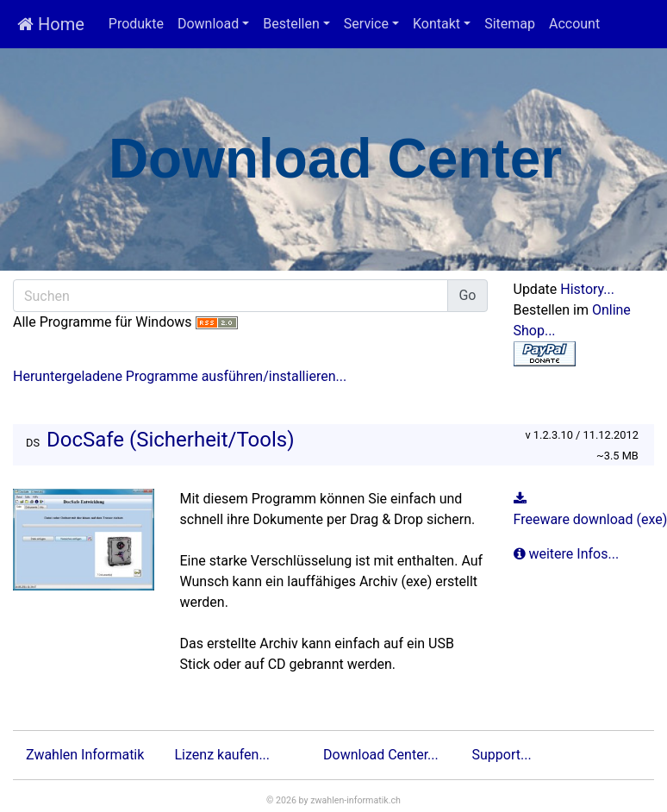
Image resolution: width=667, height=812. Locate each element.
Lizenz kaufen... (223, 755)
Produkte (136, 24)
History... (587, 289)
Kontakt (436, 24)
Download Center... (381, 755)
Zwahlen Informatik (85, 755)
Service (366, 24)
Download (208, 24)
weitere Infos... (568, 554)
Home (51, 24)
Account (574, 24)
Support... (502, 755)
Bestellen (291, 24)
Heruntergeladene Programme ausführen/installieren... (180, 376)
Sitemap (510, 24)
